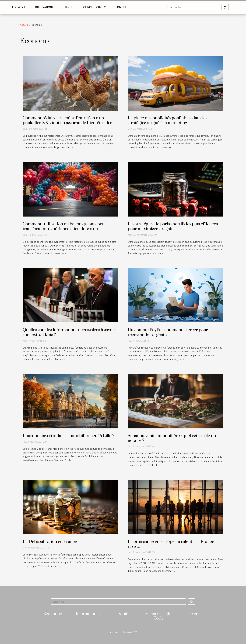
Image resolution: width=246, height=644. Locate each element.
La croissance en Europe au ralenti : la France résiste (171, 544)
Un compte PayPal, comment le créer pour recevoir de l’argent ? (168, 332)
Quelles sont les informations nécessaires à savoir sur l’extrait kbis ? (69, 332)
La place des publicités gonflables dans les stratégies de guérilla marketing (168, 120)
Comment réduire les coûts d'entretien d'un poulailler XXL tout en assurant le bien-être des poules (67, 123)
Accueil (24, 25)
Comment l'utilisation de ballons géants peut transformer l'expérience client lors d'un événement (64, 229)
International (45, 7)
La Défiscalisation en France (50, 542)
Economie (19, 7)
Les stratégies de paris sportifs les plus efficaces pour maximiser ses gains (173, 226)
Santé (68, 7)
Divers (121, 7)
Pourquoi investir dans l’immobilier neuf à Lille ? (69, 436)
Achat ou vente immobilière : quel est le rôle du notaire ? (172, 438)
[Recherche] (194, 7)
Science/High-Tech (95, 7)
